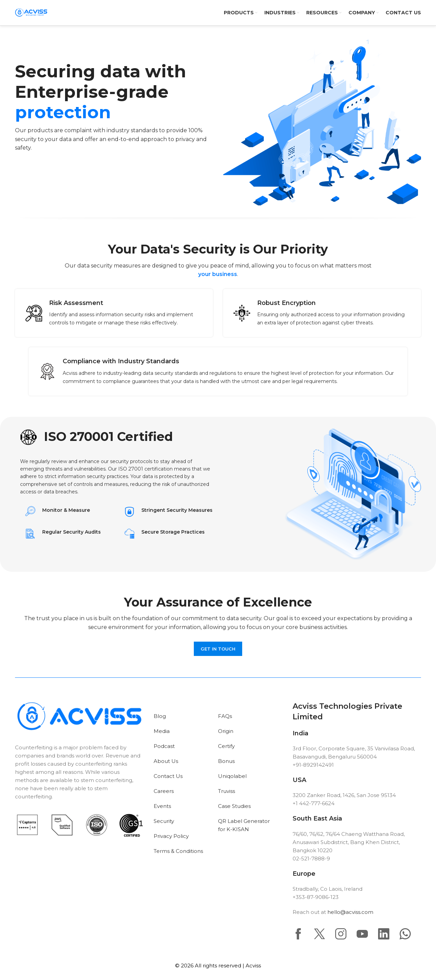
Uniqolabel (232, 776)
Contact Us (168, 776)
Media (162, 731)
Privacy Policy (171, 836)
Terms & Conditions (178, 851)
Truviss (227, 791)
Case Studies (234, 806)
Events (162, 806)
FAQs (225, 716)
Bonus (226, 761)
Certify (226, 746)
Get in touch (218, 649)
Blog (160, 716)
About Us (166, 761)
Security (164, 821)
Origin (226, 731)
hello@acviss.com (350, 912)
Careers (164, 791)
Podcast (164, 746)
